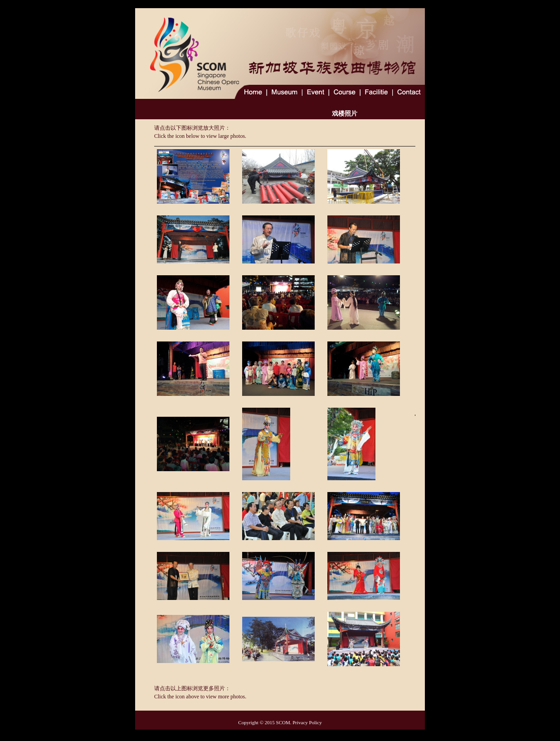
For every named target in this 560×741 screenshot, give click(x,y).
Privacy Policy (307, 722)
